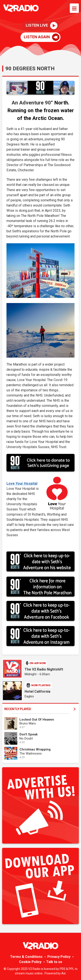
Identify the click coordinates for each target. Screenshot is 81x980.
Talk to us (54, 962)
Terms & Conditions (26, 957)
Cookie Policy (30, 962)
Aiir (64, 973)
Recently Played (40, 709)
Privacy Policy (59, 957)
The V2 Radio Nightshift (44, 669)
